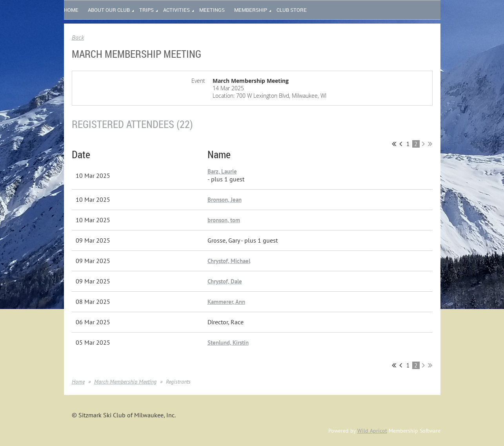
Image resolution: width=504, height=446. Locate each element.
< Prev (401, 144)
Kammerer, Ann (226, 302)
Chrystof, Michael (229, 261)
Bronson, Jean (225, 200)
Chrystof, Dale (225, 281)
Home (78, 382)
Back (78, 37)
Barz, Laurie (222, 171)
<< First (394, 144)
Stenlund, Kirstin (228, 343)
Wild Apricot (372, 431)
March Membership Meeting (125, 382)
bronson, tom (224, 220)
